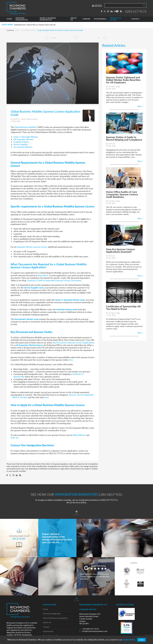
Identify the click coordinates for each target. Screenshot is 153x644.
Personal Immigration (52, 614)
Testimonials (48, 631)
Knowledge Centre (28, 30)
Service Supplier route (34, 288)
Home (17, 30)
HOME (9, 20)
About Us (47, 623)
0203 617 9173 (136, 12)
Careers (46, 627)
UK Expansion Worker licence (29, 345)
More (96, 585)
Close (142, 640)
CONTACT (135, 20)
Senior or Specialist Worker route (70, 300)
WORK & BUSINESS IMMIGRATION (48, 20)
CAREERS (86, 20)
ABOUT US (74, 20)
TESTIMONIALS (100, 20)
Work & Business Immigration (55, 618)
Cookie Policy (129, 640)
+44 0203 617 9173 (89, 629)
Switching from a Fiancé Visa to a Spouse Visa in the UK (35, 25)
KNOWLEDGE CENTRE (116, 20)
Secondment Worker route (26, 319)
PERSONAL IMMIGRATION (22, 20)
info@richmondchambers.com (93, 631)
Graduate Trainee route (67, 309)
